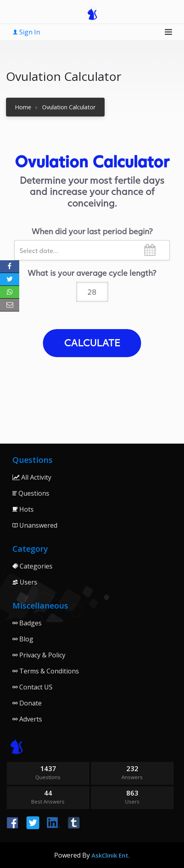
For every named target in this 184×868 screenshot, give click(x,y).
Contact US (32, 687)
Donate (27, 703)
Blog (23, 639)
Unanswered (35, 525)
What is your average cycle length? (92, 273)
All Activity (32, 477)
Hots (23, 509)
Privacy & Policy (39, 655)
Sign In (26, 32)
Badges (27, 623)
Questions (31, 493)
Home (23, 107)
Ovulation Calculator (69, 107)
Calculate (92, 343)
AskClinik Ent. (111, 855)
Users (25, 582)
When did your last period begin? (92, 231)
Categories (32, 566)
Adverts (27, 719)
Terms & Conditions (46, 671)
